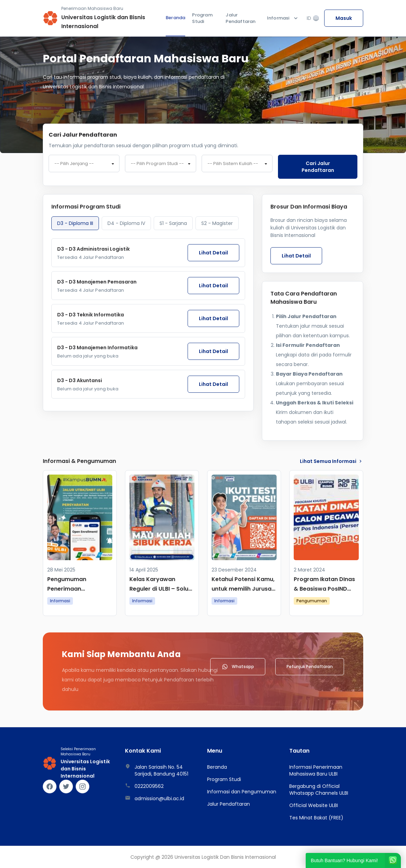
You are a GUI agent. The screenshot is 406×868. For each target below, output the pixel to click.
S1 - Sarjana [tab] (173, 223)
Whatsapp (238, 667)
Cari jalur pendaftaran (318, 167)
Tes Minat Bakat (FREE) (316, 818)
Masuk (344, 18)
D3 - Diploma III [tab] (75, 223)
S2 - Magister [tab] (217, 223)
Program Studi (202, 18)
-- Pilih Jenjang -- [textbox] (74, 164)
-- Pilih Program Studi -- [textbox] (157, 164)
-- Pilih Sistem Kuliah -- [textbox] (233, 164)
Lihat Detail (213, 253)
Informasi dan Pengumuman (242, 792)
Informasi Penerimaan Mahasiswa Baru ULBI (316, 770)
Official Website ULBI (314, 805)
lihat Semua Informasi (332, 461)
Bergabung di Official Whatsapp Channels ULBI (319, 790)
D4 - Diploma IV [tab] (126, 223)
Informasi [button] (283, 18)
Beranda (175, 18)
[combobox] (84, 164)
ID (313, 18)
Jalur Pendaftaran (240, 18)
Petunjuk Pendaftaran (310, 666)
